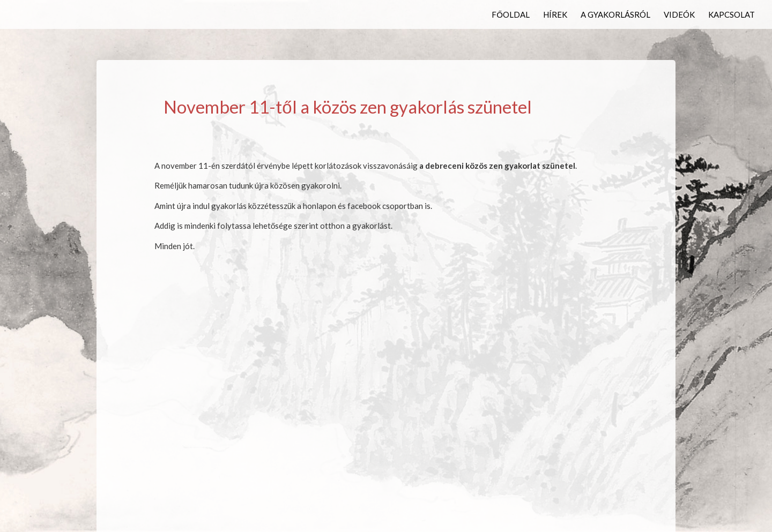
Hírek (555, 15)
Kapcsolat (732, 15)
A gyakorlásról (615, 15)
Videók (679, 15)
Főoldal (511, 15)
